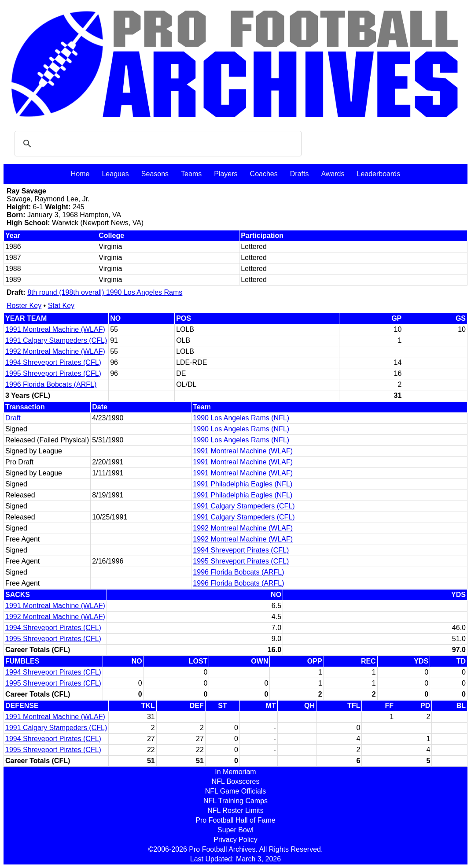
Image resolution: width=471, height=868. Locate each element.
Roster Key (24, 306)
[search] (157, 144)
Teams (191, 174)
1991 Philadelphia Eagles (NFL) (243, 484)
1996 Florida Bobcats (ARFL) (51, 384)
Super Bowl (235, 830)
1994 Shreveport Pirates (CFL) (53, 362)
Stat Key (61, 306)
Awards (333, 174)
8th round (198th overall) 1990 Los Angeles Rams (105, 292)
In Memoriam (235, 772)
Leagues (115, 174)
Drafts (300, 174)
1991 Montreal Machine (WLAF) (55, 329)
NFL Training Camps (235, 801)
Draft (13, 418)
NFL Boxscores (236, 781)
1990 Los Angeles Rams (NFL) (241, 418)
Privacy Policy (235, 840)
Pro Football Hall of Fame (235, 820)
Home (80, 174)
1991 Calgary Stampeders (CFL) (56, 340)
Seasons (155, 174)
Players (226, 174)
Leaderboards (378, 174)
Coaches (264, 174)
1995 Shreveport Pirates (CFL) (53, 373)
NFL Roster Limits (235, 811)
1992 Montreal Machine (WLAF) (55, 351)
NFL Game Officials (236, 791)
